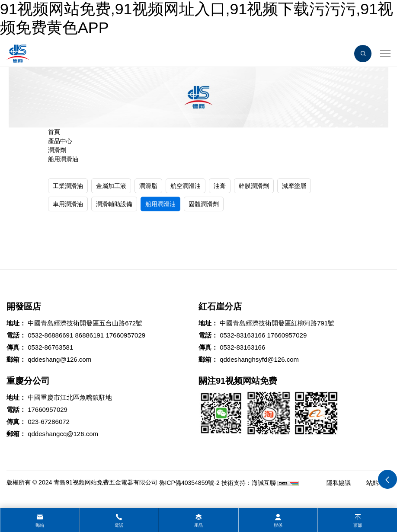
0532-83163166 (242, 335)
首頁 (54, 132)
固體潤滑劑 (204, 204)
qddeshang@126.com (59, 359)
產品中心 (60, 141)
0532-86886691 (50, 335)
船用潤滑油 (63, 159)
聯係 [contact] (278, 525)
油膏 (220, 186)
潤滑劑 (57, 150)
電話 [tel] (119, 525)
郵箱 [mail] (40, 525)
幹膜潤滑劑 (254, 186)
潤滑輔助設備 (114, 204)
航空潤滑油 (186, 186)
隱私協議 (339, 483)
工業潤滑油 (68, 186)
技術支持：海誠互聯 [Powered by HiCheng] (249, 483)
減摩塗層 (294, 186)
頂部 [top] (358, 525)
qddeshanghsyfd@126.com (259, 359)
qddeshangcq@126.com (63, 434)
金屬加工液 (111, 186)
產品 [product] (198, 525)
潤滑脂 (148, 186)
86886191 (89, 335)
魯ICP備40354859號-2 (189, 483)
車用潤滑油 (68, 204)
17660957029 (125, 335)
